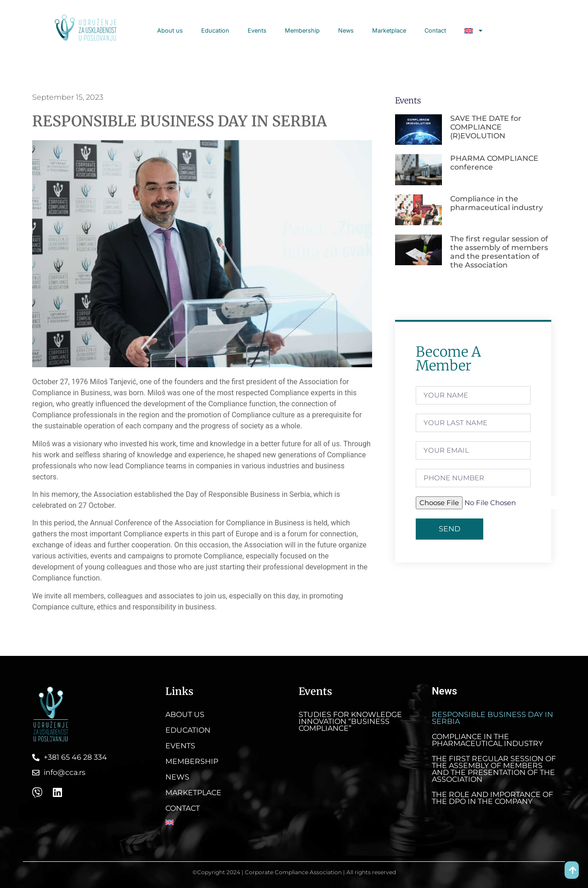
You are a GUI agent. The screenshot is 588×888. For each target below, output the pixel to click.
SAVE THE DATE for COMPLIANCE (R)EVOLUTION (486, 127)
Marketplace (389, 31)
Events (257, 31)
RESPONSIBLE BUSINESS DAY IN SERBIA (492, 718)
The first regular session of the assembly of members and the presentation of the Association (499, 252)
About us (170, 31)
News (346, 31)
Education (215, 31)
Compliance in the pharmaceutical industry (497, 203)
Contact (435, 31)
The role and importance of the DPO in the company (492, 798)
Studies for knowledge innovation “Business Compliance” (350, 721)
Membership (302, 31)
